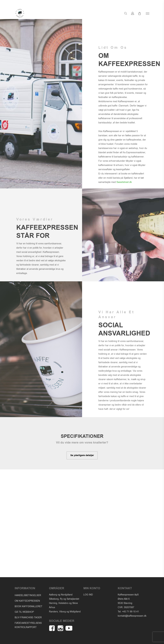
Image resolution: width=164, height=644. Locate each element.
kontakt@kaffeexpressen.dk (132, 616)
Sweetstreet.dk (124, 182)
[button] (148, 16)
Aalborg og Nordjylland (61, 595)
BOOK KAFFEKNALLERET (29, 606)
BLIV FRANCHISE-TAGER (28, 618)
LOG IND (88, 595)
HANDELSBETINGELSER (28, 595)
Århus (52, 607)
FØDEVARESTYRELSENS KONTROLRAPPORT (28, 625)
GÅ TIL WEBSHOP (24, 612)
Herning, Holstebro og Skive (63, 603)
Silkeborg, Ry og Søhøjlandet (64, 599)
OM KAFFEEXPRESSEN (27, 601)
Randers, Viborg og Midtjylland (65, 612)
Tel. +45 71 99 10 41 (128, 612)
